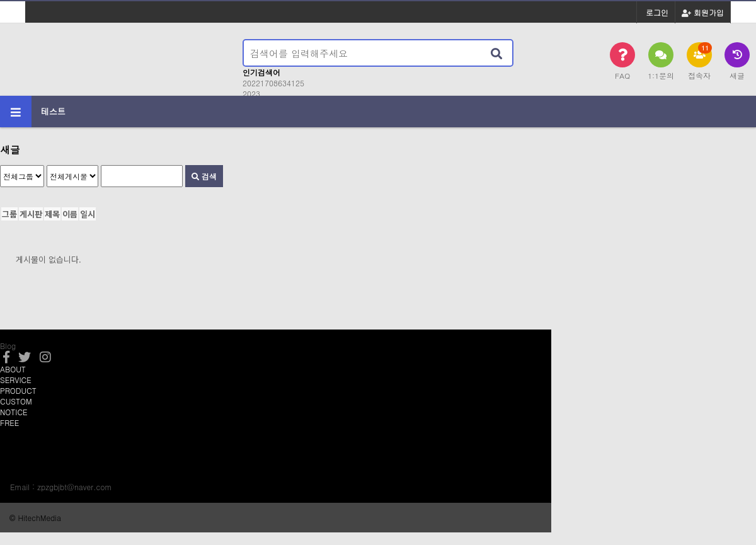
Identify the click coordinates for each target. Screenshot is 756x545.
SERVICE (16, 380)
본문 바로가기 (0, 0)
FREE (9, 422)
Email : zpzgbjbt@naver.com (61, 487)
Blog (8, 346)
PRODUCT (18, 390)
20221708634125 (273, 83)
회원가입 (703, 12)
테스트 (53, 111)
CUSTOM (16, 401)
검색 (204, 176)
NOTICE (14, 412)
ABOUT (13, 369)
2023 (251, 94)
